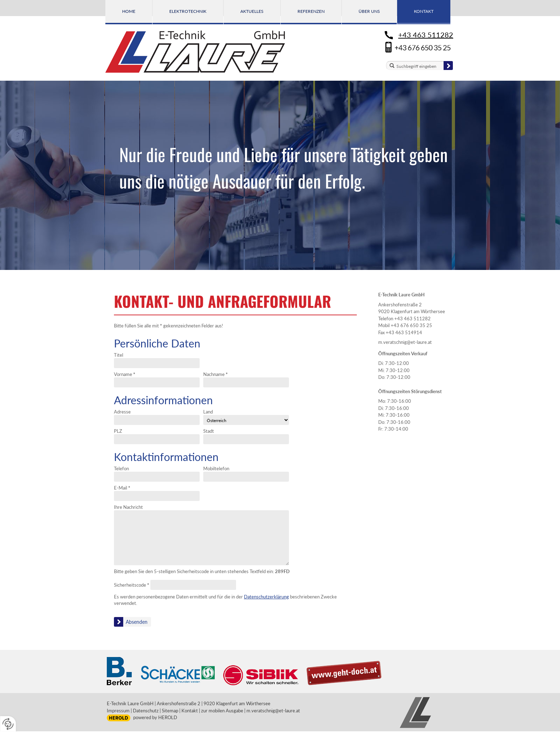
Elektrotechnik (188, 11)
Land (208, 412)
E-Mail (122, 488)
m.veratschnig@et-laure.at (405, 342)
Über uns (369, 11)
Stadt (209, 431)
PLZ (118, 431)
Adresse (122, 412)
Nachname (216, 374)
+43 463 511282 (426, 35)
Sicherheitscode (132, 585)
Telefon (121, 468)
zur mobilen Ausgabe (222, 711)
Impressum (118, 711)
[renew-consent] (8, 724)
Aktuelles (252, 11)
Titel (119, 355)
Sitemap (170, 711)
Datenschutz (146, 711)
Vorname (125, 374)
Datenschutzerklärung (266, 597)
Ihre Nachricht (128, 507)
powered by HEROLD (155, 717)
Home (129, 11)
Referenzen (311, 11)
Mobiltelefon (216, 468)
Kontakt (424, 11)
